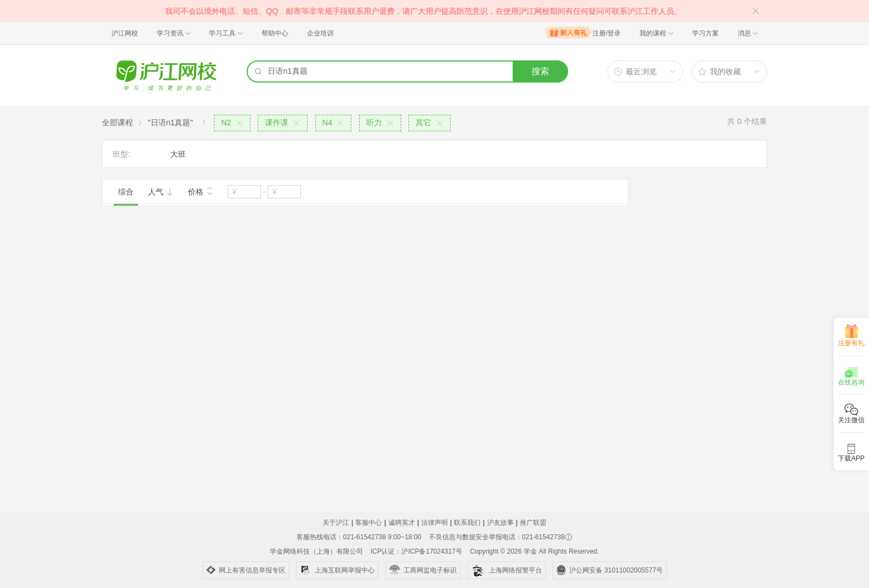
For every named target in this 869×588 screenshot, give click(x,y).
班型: (121, 154)
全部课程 (117, 122)
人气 (161, 192)
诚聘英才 (402, 523)
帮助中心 (275, 33)
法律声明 (434, 523)
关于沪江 (336, 523)
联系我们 (467, 523)
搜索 (540, 71)
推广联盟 (533, 523)
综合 (126, 192)
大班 (178, 154)
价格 (201, 191)
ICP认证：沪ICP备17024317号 (416, 551)
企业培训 (320, 33)
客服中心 (369, 523)
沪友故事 (500, 523)
